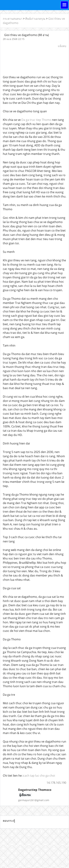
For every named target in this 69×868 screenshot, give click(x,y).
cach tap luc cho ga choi (39, 776)
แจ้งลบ (62, 46)
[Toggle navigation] (64, 5)
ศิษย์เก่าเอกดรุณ (35, 19)
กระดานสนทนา (13, 19)
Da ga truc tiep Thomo (36, 120)
